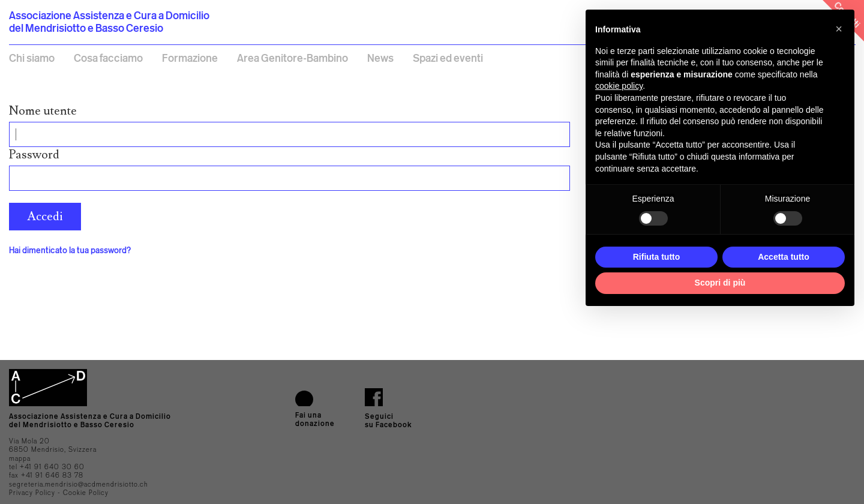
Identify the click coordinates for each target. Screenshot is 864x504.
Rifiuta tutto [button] (657, 257)
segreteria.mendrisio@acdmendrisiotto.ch (79, 484)
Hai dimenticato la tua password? (70, 250)
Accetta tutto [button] (784, 257)
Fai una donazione (315, 419)
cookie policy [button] (619, 86)
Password (34, 155)
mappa (20, 458)
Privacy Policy (32, 493)
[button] (839, 29)
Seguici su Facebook (388, 420)
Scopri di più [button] (720, 283)
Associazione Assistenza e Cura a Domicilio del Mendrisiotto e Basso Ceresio (109, 21)
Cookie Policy (86, 493)
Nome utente (43, 111)
